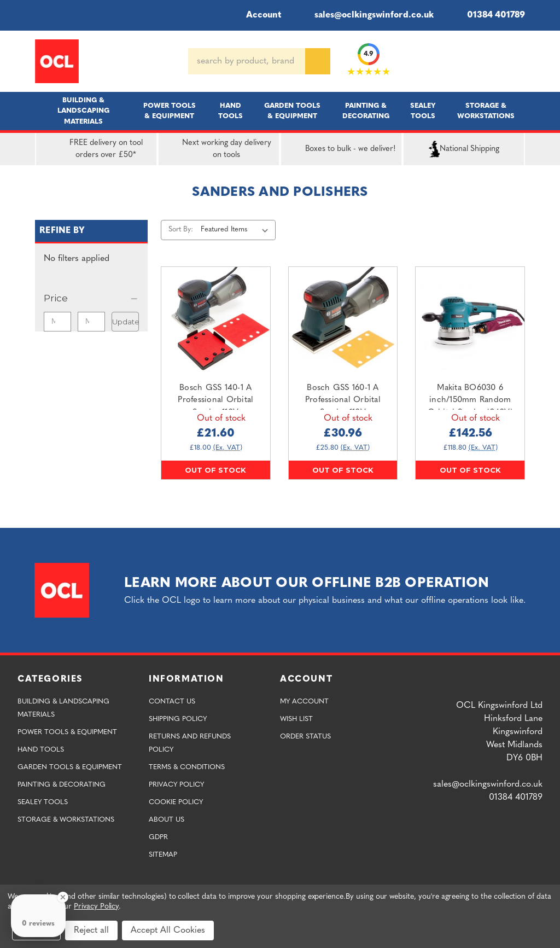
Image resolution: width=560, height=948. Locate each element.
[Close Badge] (63, 897)
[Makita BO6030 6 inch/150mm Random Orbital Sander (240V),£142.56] (470, 321)
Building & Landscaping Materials (83, 111)
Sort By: (181, 229)
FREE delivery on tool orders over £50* (92, 149)
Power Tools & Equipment (170, 111)
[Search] (318, 61)
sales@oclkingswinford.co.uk (366, 15)
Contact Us (172, 702)
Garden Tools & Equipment (292, 111)
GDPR (158, 837)
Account (256, 15)
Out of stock (215, 470)
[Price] (91, 298)
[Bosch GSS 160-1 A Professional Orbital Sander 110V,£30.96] (343, 321)
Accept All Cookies (168, 930)
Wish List (296, 719)
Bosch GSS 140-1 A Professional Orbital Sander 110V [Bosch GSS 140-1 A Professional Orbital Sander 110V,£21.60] (215, 400)
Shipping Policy (178, 719)
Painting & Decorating (366, 111)
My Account (304, 702)
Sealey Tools (423, 111)
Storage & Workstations (486, 111)
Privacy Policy (176, 785)
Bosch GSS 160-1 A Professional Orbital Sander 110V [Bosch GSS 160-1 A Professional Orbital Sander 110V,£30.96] (343, 400)
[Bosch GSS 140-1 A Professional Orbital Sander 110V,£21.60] (216, 321)
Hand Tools (231, 111)
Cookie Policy (176, 802)
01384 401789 (488, 15)
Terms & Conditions (187, 767)
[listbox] (237, 230)
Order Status (305, 737)
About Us (167, 820)
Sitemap (163, 855)
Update (126, 322)
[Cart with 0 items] (521, 61)
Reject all (91, 930)
